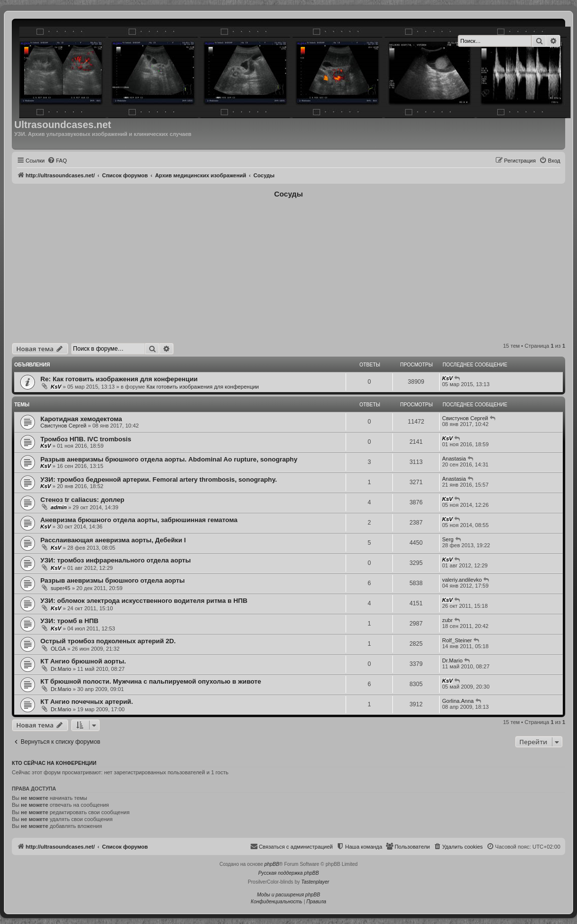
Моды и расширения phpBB (288, 895)
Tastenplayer (315, 882)
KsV (56, 387)
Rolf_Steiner (457, 640)
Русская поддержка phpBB (288, 873)
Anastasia (454, 459)
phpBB (272, 864)
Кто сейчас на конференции (54, 763)
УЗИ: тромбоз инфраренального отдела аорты (116, 560)
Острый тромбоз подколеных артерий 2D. (108, 641)
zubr (447, 620)
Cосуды (288, 194)
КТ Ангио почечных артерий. (87, 702)
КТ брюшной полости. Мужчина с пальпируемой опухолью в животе (151, 681)
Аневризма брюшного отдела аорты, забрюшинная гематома (139, 520)
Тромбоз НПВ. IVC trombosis (86, 439)
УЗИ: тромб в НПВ (69, 621)
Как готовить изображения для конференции (202, 387)
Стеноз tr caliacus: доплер (82, 500)
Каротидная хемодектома (81, 419)
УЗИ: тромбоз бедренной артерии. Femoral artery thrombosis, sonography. (159, 479)
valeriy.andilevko (462, 580)
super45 (61, 588)
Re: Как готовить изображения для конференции (119, 379)
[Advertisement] (289, 269)
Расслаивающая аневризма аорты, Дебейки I (113, 540)
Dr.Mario (61, 669)
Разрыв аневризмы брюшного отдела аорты (112, 580)
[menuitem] (57, 161)
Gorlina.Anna (458, 701)
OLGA (58, 649)
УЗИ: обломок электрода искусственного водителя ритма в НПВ (144, 601)
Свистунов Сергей (63, 426)
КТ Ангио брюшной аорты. (83, 661)
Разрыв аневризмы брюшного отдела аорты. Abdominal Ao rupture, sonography (169, 459)
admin (59, 507)
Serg (448, 539)
